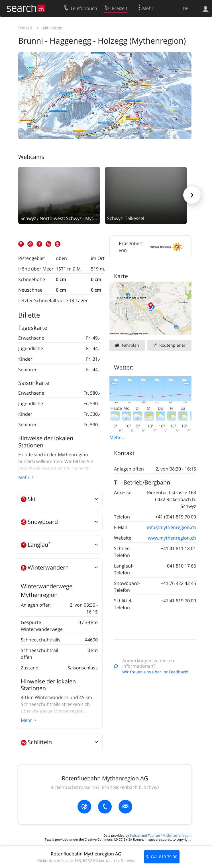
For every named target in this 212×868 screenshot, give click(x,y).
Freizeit (25, 28)
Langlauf (35, 545)
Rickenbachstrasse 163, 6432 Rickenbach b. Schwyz (105, 787)
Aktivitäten (53, 28)
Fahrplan (131, 345)
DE (186, 9)
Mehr (24, 477)
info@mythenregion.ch (172, 527)
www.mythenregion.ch (172, 538)
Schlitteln (36, 742)
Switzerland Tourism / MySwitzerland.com (161, 835)
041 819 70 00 (164, 857)
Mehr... (117, 437)
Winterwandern (45, 567)
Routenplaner (172, 345)
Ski (28, 499)
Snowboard (39, 522)
